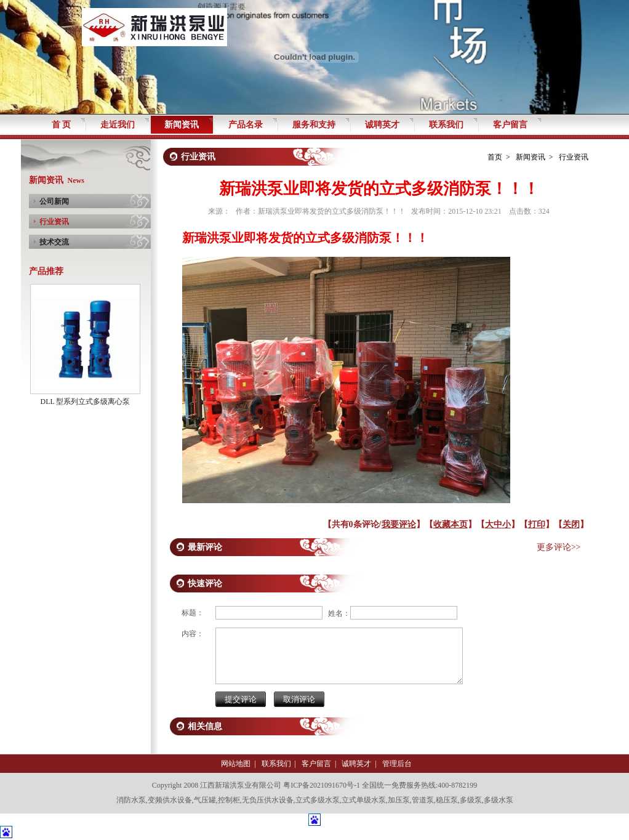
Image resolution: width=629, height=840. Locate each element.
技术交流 (54, 242)
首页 (495, 157)
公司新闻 (54, 201)
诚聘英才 (356, 764)
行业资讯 (54, 222)
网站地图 (236, 764)
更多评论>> (559, 547)
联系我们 (276, 764)
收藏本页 (451, 524)
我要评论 (399, 524)
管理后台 (397, 764)
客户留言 (316, 764)
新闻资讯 (531, 157)
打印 (537, 524)
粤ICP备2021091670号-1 (322, 785)
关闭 (571, 524)
